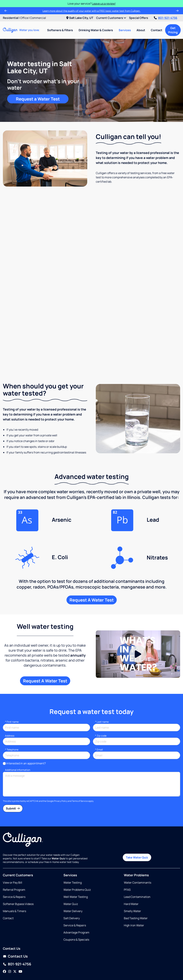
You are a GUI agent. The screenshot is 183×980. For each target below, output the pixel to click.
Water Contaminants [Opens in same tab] (138, 856)
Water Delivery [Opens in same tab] (73, 885)
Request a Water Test (38, 99)
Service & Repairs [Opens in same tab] (14, 870)
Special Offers (139, 18)
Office (24, 18)
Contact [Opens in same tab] (8, 892)
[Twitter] (15, 945)
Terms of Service (80, 774)
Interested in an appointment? (26, 737)
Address (10, 709)
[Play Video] (138, 628)
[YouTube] (20, 945)
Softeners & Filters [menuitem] (60, 30)
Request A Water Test (92, 573)
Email (99, 723)
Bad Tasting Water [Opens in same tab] (136, 892)
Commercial (38, 18)
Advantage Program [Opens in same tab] (76, 906)
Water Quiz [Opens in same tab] (71, 878)
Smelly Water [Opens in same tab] (132, 885)
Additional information (18, 743)
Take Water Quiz (137, 831)
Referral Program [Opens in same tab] (14, 863)
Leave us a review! (104, 4)
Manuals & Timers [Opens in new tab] (14, 885)
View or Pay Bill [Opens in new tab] (13, 856)
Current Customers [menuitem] (111, 18)
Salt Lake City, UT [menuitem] (80, 18)
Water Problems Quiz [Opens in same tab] (77, 863)
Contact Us (18, 930)
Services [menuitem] (125, 30)
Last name (102, 695)
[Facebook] (4, 945)
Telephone (12, 723)
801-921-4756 (166, 18)
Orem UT (42, 961)
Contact (157, 30)
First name (12, 695)
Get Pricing (173, 30)
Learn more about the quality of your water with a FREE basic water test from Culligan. (91, 11)
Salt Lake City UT (60, 961)
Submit (13, 782)
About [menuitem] (141, 30)
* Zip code (101, 709)
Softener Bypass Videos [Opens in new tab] (18, 878)
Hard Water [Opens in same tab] (131, 878)
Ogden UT (28, 961)
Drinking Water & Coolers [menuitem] (96, 30)
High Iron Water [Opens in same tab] (134, 899)
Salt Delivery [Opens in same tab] (72, 892)
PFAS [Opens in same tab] (127, 863)
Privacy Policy (61, 774)
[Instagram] (10, 945)
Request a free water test (91, 335)
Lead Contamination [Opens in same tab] (137, 870)
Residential (11, 18)
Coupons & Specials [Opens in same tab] (76, 913)
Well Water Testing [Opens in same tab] (76, 870)
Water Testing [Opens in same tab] (73, 856)
